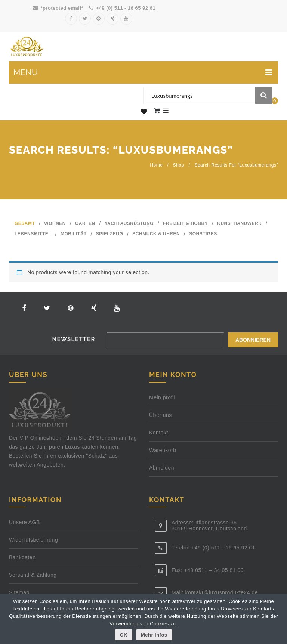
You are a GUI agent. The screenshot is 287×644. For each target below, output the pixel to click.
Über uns (161, 415)
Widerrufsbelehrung (33, 539)
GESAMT (25, 223)
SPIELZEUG (110, 234)
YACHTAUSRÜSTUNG (129, 223)
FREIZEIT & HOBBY (185, 223)
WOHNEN (55, 223)
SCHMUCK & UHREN (156, 234)
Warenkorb (163, 450)
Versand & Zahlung (33, 575)
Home (156, 165)
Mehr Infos (154, 635)
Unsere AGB (24, 522)
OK (124, 635)
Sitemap (19, 592)
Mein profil (162, 397)
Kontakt (159, 432)
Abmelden (162, 467)
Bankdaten (22, 557)
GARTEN (85, 223)
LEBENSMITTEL (33, 234)
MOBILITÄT (74, 234)
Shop (179, 165)
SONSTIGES (203, 234)
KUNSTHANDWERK (239, 223)
